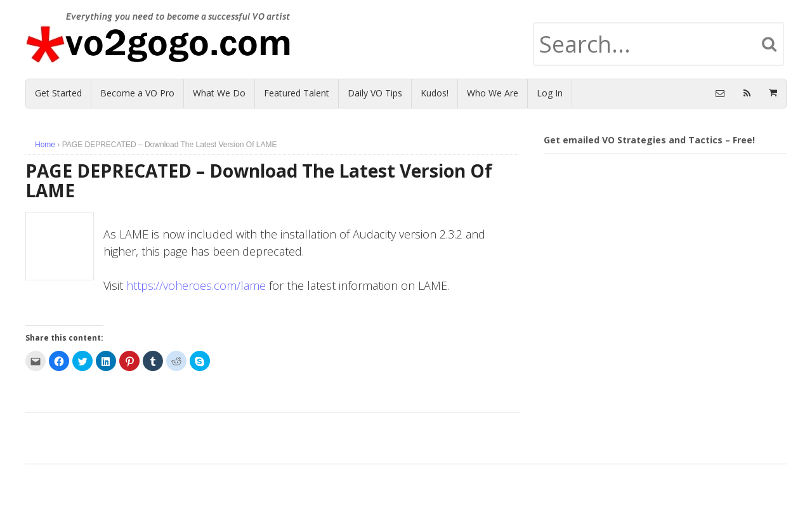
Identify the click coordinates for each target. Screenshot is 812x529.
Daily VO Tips (375, 93)
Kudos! (435, 93)
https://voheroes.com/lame (196, 285)
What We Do (219, 93)
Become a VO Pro (137, 93)
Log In (550, 93)
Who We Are (493, 93)
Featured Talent (297, 93)
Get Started (58, 93)
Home (45, 145)
